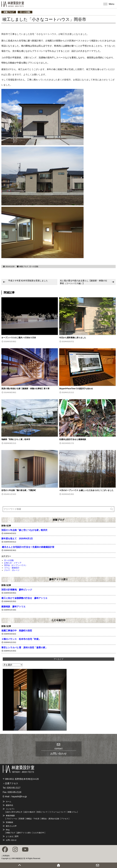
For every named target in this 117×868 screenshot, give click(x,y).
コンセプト (10, 809)
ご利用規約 (5, 856)
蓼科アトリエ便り (59, 579)
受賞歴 (22, 819)
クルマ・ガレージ (12, 570)
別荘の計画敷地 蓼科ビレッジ (17, 590)
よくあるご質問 (12, 836)
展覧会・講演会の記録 (50, 819)
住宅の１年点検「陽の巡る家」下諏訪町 (19, 490)
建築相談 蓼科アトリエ (13, 607)
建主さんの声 (11, 826)
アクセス (65, 819)
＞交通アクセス (10, 783)
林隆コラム (72, 812)
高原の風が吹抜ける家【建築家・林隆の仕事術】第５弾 (25, 389)
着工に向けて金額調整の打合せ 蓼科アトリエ (24, 598)
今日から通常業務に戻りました (73, 338)
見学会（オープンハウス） (16, 565)
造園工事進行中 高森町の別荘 (17, 631)
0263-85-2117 (14, 788)
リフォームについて (58, 812)
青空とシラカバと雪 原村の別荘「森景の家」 (24, 648)
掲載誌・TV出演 (33, 819)
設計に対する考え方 (14, 812)
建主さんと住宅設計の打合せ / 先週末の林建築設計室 (28, 547)
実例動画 (9, 822)
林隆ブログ (9, 12)
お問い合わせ (11, 840)
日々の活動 (25, 12)
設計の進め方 (30, 812)
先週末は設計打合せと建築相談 (73, 439)
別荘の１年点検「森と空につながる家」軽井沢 (24, 530)
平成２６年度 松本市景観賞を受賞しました (28, 281)
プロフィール (12, 819)
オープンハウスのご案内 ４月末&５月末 (19, 338)
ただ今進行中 (59, 620)
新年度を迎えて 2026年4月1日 (17, 539)
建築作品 (9, 805)
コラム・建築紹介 (12, 568)
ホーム (9, 802)
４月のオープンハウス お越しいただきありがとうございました (86, 490)
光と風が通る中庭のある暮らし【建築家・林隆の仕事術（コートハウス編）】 (84, 282)
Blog (8, 830)
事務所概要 (10, 816)
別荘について (42, 812)
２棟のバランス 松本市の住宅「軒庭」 (21, 639)
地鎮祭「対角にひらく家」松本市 (16, 439)
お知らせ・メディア (13, 563)
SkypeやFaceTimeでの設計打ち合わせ (76, 389)
